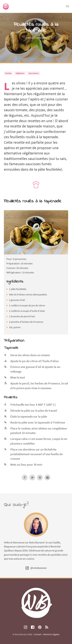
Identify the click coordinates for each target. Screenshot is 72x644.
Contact (38, 634)
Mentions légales (51, 634)
